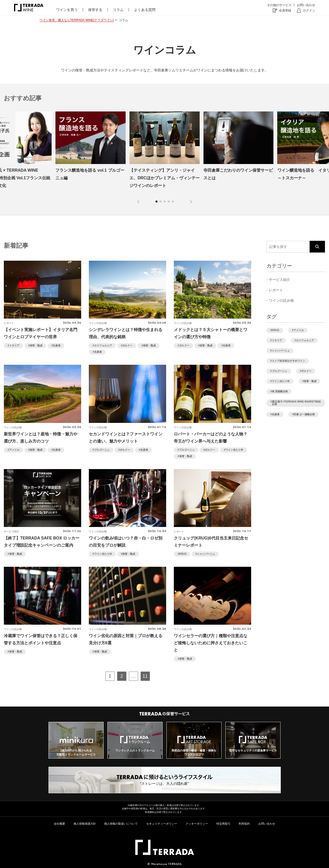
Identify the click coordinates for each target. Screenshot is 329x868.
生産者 (57, 345)
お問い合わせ (306, 5)
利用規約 (244, 824)
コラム (118, 10)
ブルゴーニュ (102, 450)
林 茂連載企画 (280, 391)
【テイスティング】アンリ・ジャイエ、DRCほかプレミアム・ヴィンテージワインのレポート (164, 178)
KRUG (183, 554)
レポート (276, 290)
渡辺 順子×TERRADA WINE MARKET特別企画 (296, 403)
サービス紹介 (279, 280)
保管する (95, 10)
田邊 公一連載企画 (304, 414)
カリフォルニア (103, 345)
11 (145, 676)
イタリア (14, 345)
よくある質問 (145, 10)
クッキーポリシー (197, 824)
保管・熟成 (36, 345)
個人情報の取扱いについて (121, 824)
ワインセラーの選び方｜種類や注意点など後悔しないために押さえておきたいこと (211, 643)
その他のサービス (279, 5)
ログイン (309, 10)
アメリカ (14, 450)
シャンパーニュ (206, 554)
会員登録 (285, 10)
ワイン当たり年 (234, 450)
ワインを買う (67, 10)
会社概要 (59, 824)
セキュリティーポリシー (162, 824)
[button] (139, 202)
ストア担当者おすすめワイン (288, 361)
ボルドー (127, 345)
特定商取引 (223, 824)
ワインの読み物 (281, 300)
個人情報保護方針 (85, 824)
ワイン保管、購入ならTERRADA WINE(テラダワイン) (77, 20)
